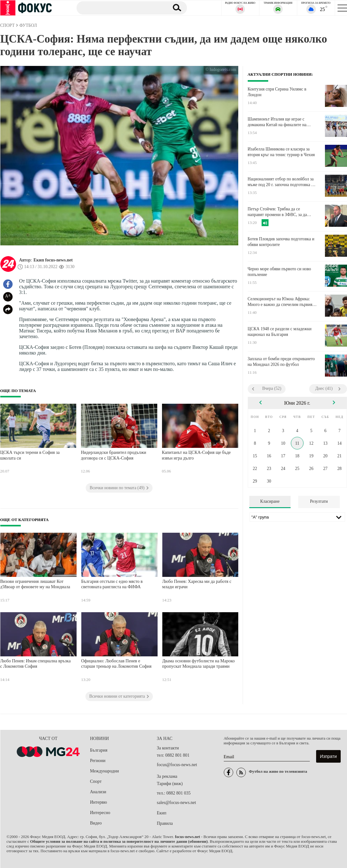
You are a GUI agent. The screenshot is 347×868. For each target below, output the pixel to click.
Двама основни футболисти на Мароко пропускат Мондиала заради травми (199, 664)
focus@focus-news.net (177, 765)
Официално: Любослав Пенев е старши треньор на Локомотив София (116, 664)
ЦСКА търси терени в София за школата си (30, 455)
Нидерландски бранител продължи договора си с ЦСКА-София (114, 455)
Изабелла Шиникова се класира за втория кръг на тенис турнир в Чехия (281, 152)
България (99, 750)
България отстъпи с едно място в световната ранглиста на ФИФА (112, 584)
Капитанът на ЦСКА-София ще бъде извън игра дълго (196, 455)
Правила (165, 823)
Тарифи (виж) (170, 784)
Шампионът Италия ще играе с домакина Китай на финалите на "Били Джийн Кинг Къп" (277, 122)
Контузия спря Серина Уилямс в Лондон (277, 92)
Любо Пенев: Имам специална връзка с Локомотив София (36, 664)
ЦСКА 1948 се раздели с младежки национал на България (280, 332)
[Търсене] (120, 8)
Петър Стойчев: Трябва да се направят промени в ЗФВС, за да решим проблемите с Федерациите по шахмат (282, 212)
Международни (105, 771)
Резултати (319, 501)
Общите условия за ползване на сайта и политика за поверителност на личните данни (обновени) (119, 842)
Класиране (270, 501)
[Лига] (297, 517)
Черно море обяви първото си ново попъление (279, 272)
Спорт (96, 781)
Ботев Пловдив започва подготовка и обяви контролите (281, 242)
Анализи (98, 792)
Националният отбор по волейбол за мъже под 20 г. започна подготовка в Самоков (281, 182)
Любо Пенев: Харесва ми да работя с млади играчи (197, 584)
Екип (162, 813)
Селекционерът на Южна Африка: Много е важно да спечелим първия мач (280, 302)
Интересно (100, 813)
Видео (96, 823)
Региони (98, 761)
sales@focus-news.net (176, 803)
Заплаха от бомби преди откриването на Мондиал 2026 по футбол (281, 362)
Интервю (99, 802)
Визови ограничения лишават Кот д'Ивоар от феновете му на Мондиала (35, 584)
